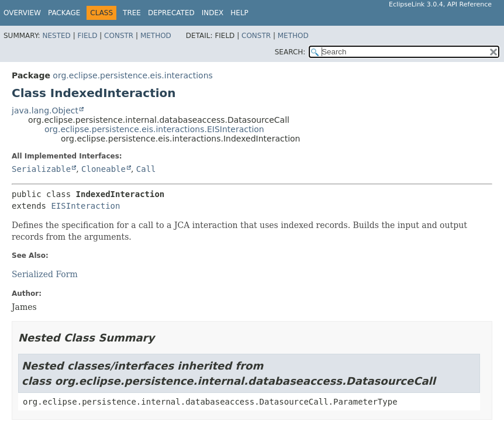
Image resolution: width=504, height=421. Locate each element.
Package (64, 13)
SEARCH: (290, 52)
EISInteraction (85, 206)
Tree (132, 13)
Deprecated (171, 13)
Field (87, 36)
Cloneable (103, 169)
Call (146, 169)
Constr (119, 36)
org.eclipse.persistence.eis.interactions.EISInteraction (154, 129)
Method (156, 36)
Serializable (41, 169)
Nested (56, 36)
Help (239, 13)
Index (213, 13)
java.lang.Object (45, 111)
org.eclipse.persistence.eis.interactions (132, 75)
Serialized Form (45, 274)
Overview (22, 13)
